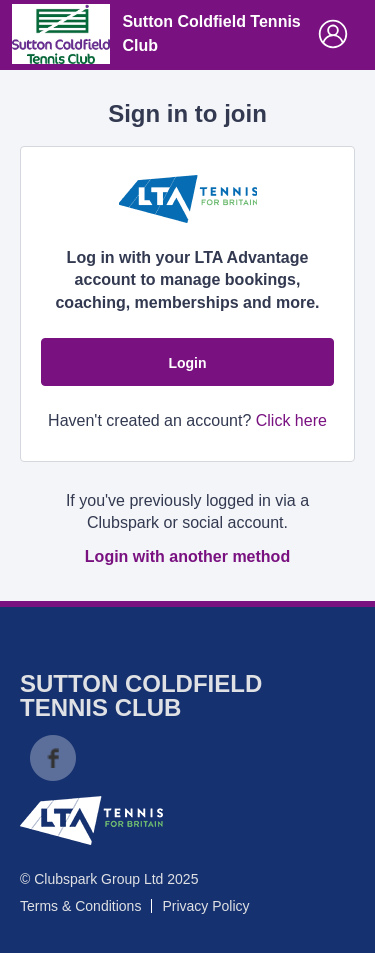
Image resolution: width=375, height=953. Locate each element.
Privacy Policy (205, 906)
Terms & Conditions (80, 906)
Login (187, 363)
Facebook (53, 758)
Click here (291, 420)
